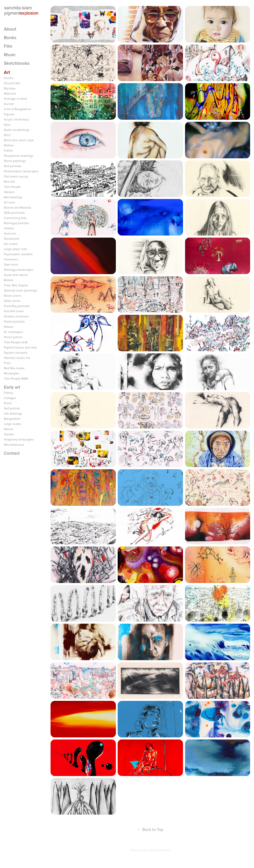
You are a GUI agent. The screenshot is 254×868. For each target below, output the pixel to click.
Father (8, 150)
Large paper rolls (16, 249)
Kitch (7, 135)
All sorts (10, 202)
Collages (10, 398)
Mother (9, 145)
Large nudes (13, 424)
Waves (9, 327)
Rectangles (12, 373)
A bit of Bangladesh (17, 109)
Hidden (9, 228)
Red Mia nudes (14, 368)
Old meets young (16, 176)
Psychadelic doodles (18, 254)
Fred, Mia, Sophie (16, 285)
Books (10, 38)
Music (10, 55)
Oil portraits (12, 83)
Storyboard (12, 239)
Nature (9, 429)
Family (8, 393)
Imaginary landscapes (19, 439)
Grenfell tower (14, 311)
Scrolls (9, 78)
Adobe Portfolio (159, 850)
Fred (7, 363)
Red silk (9, 182)
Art (7, 72)
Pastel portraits (14, 321)
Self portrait (12, 408)
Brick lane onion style (19, 140)
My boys (10, 88)
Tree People (12, 187)
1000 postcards (14, 213)
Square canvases (16, 353)
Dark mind (11, 264)
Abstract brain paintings (20, 290)
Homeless (11, 259)
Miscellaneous (14, 444)
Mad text (10, 93)
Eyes (7, 124)
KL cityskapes (13, 332)
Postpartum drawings (19, 156)
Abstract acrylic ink (17, 358)
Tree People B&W (16, 378)
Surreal (9, 104)
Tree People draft (16, 342)
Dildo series (12, 301)
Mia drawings (13, 197)
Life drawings (13, 413)
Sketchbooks (17, 63)
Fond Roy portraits (17, 306)
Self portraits (13, 166)
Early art (12, 387)
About (10, 29)
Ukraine (9, 192)
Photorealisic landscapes (21, 171)
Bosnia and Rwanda (17, 207)
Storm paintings (15, 161)
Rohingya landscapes (19, 270)
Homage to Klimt (16, 99)
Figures (9, 114)
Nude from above (16, 275)
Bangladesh (12, 419)
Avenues (10, 233)
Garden (9, 434)
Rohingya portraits (17, 223)
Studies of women (16, 316)
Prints (8, 403)
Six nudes (11, 244)
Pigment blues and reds (20, 347)
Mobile (9, 280)
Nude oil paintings (17, 130)
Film (8, 46)
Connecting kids (15, 218)
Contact (12, 453)
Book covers (13, 296)
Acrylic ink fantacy (16, 119)
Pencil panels (13, 337)
